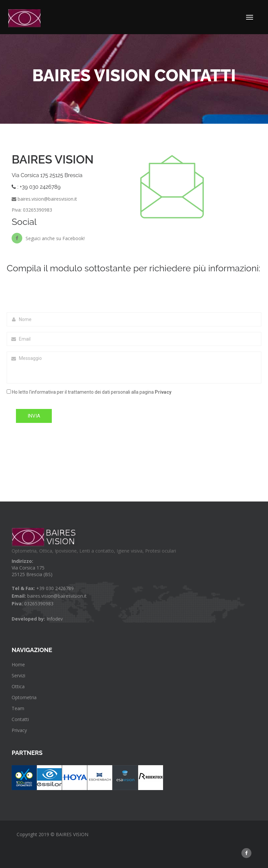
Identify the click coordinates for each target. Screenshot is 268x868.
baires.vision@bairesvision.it (47, 199)
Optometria (24, 697)
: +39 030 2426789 (36, 187)
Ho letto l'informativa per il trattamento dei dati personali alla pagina (82, 392)
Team (18, 708)
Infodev (55, 619)
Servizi (18, 675)
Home (18, 665)
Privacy (163, 392)
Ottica (18, 686)
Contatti (20, 719)
